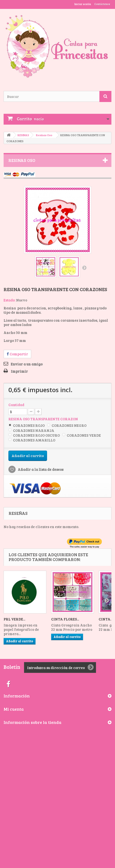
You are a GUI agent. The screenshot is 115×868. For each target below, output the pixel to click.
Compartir (17, 354)
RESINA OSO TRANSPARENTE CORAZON (44, 419)
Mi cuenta (14, 709)
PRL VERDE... (14, 619)
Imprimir (19, 371)
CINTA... (106, 619)
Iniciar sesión (83, 4)
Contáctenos (102, 4)
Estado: (9, 300)
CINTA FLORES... (65, 619)
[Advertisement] (57, 786)
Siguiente (84, 268)
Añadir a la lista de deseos (40, 469)
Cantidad (16, 405)
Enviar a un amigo (27, 364)
